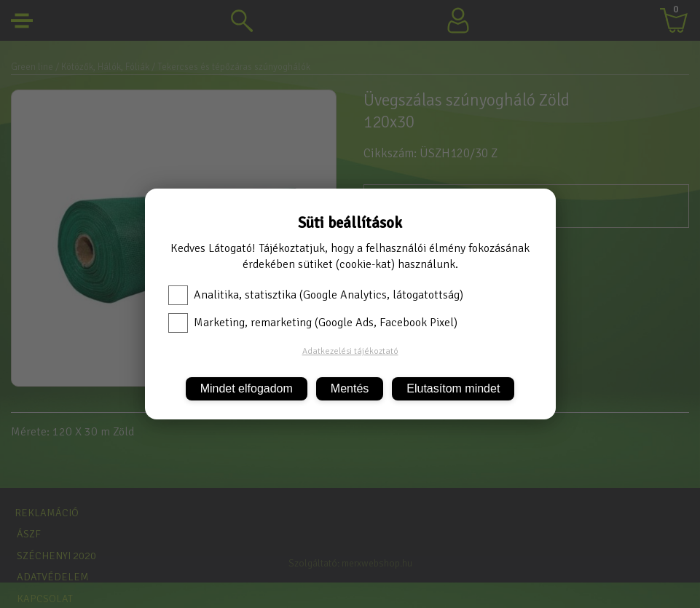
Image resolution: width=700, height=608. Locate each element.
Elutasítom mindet (453, 388)
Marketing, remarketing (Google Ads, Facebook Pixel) (313, 323)
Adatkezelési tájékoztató (350, 351)
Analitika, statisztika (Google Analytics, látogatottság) (316, 295)
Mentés (350, 388)
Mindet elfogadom (247, 388)
